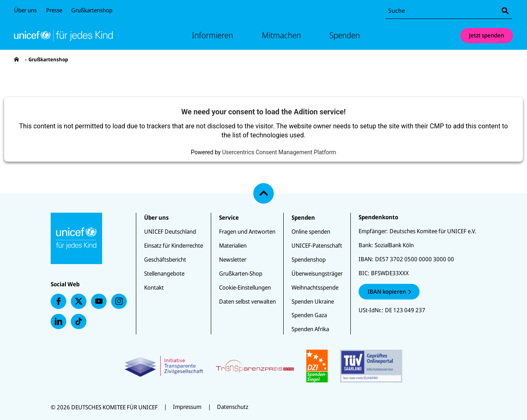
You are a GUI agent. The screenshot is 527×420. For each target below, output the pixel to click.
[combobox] (449, 11)
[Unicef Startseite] (63, 35)
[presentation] (16, 59)
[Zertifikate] (263, 366)
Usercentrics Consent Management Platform (279, 152)
